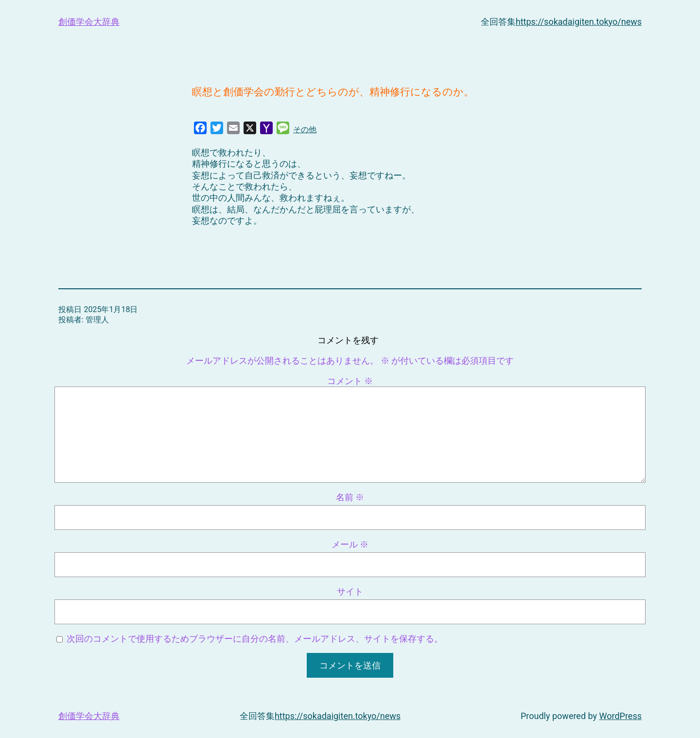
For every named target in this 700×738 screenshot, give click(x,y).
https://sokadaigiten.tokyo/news (579, 22)
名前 (350, 497)
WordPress (621, 716)
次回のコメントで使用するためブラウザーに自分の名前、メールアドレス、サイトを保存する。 (255, 639)
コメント (350, 381)
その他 (305, 130)
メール (350, 544)
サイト (350, 591)
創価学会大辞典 (89, 22)
